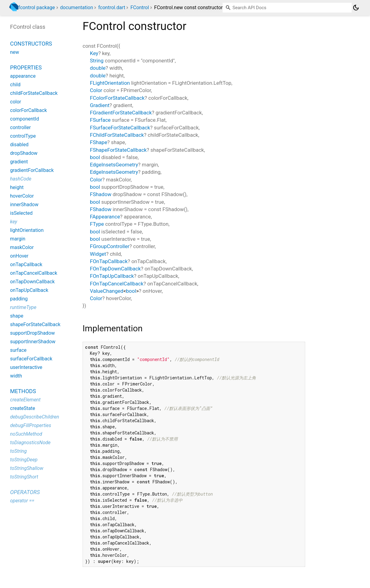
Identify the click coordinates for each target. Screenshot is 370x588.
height (17, 187)
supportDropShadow (32, 333)
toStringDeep (24, 460)
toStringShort (24, 477)
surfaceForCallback (31, 359)
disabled (19, 145)
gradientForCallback (32, 170)
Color (96, 90)
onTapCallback (26, 264)
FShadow (101, 194)
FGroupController (110, 246)
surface (18, 350)
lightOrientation (27, 230)
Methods (23, 391)
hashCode (21, 179)
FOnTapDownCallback (115, 269)
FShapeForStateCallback (118, 150)
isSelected (21, 213)
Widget (98, 254)
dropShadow (24, 153)
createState (23, 408)
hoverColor (22, 196)
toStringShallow (27, 468)
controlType (23, 136)
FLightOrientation (110, 83)
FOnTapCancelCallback (117, 284)
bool (95, 157)
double (98, 68)
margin (18, 239)
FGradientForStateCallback (121, 113)
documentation (77, 7)
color (16, 102)
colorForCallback (28, 110)
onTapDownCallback (32, 282)
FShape (99, 142)
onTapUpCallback (29, 290)
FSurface (100, 120)
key (14, 222)
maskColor (22, 247)
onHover (19, 256)
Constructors (31, 44)
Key (94, 53)
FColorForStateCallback (117, 98)
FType (97, 224)
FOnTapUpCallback (112, 276)
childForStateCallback (34, 93)
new (15, 52)
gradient (19, 162)
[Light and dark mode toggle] (356, 8)
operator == (22, 501)
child (15, 85)
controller (20, 127)
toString (18, 451)
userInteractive (26, 367)
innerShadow (24, 205)
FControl (140, 7)
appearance (23, 76)
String (97, 61)
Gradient (100, 105)
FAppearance (105, 217)
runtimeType (23, 307)
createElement (25, 400)
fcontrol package (37, 7)
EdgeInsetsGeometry (114, 165)
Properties (26, 67)
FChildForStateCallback (117, 135)
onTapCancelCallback (34, 273)
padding (19, 299)
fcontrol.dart (112, 7)
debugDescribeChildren (35, 417)
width (16, 376)
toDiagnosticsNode (30, 443)
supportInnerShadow (33, 342)
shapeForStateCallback (35, 324)
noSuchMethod (26, 434)
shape (17, 316)
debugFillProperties (31, 425)
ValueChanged (107, 291)
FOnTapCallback (109, 261)
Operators (25, 492)
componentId (24, 119)
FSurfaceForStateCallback (120, 128)
